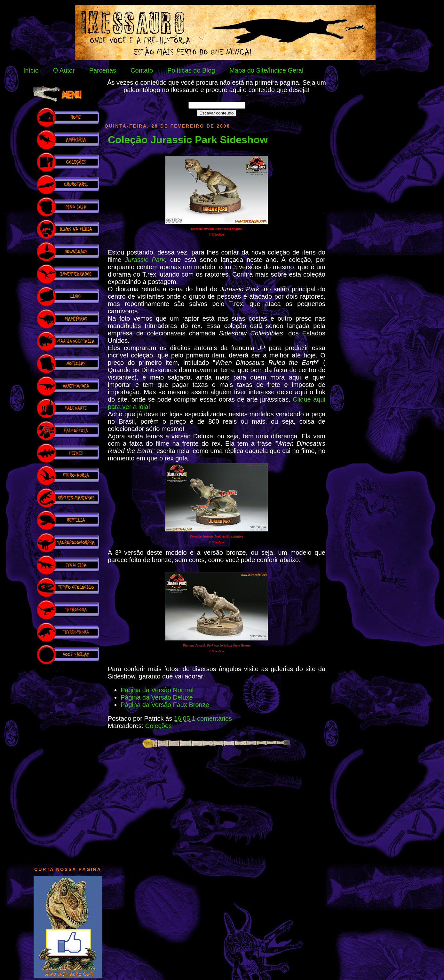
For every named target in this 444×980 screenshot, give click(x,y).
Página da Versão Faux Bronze (165, 705)
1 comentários (212, 718)
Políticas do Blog (191, 70)
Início (31, 70)
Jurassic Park (145, 260)
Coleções (159, 726)
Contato (142, 70)
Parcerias (103, 70)
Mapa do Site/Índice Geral (266, 70)
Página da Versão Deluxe (157, 697)
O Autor (64, 70)
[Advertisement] (68, 762)
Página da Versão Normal (157, 690)
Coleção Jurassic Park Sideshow (188, 140)
